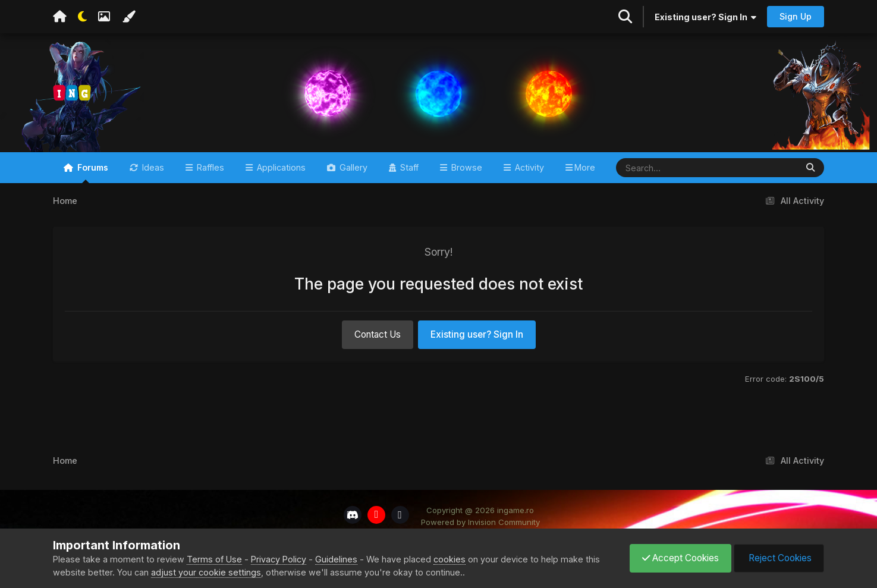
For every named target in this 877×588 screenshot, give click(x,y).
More (585, 167)
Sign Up (796, 16)
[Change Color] (128, 17)
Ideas (152, 167)
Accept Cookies (680, 558)
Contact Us (378, 334)
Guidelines (336, 559)
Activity (528, 167)
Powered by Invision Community (480, 522)
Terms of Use (214, 559)
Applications (280, 167)
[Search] (672, 168)
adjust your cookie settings (206, 572)
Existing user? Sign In (705, 17)
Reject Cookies (779, 558)
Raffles (209, 167)
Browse (466, 167)
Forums (92, 173)
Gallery (352, 167)
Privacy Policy (279, 559)
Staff (408, 167)
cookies (449, 559)
